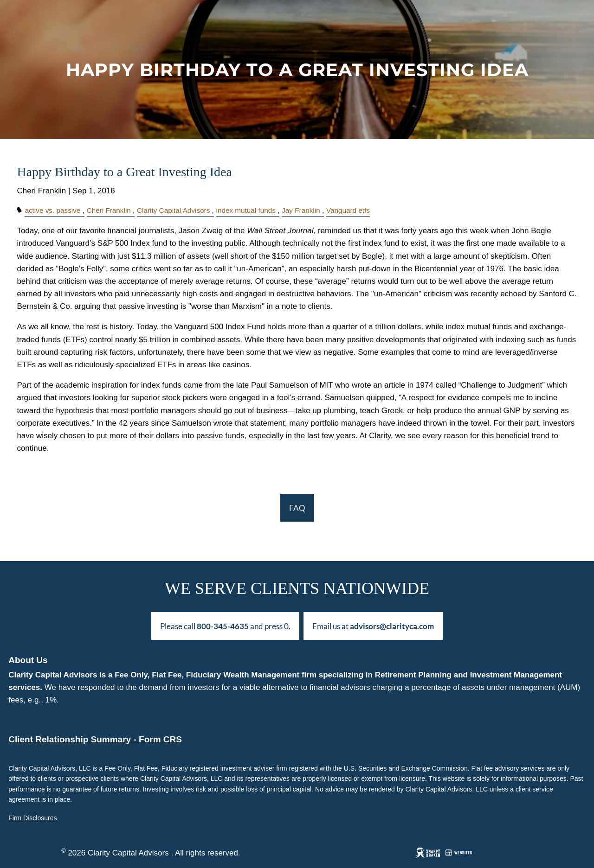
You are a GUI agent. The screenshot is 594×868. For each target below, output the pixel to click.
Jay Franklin (301, 210)
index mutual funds (246, 210)
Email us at (373, 626)
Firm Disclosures (32, 818)
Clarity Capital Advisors (173, 210)
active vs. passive (52, 210)
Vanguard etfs (348, 210)
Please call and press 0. (225, 626)
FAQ (297, 508)
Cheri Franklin (109, 210)
